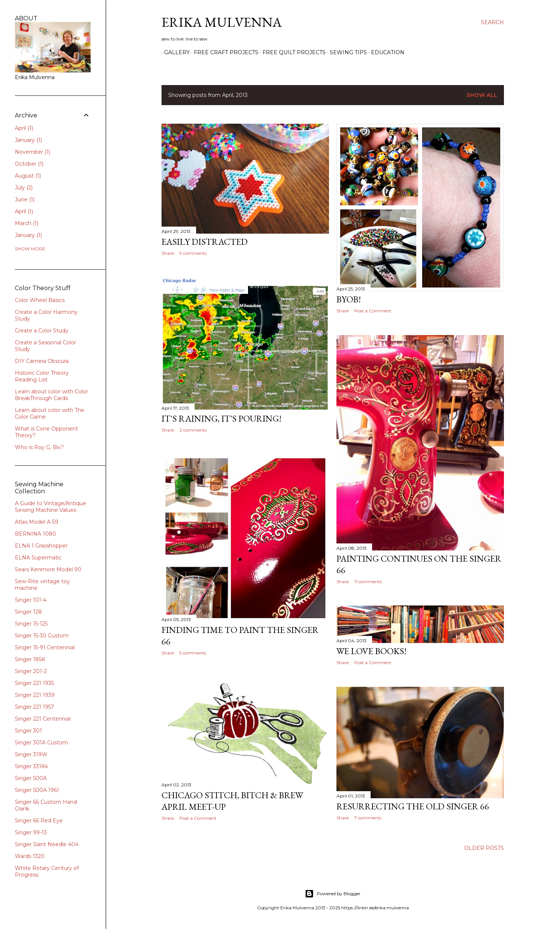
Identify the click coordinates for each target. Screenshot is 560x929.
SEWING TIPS (346, 52)
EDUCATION (385, 52)
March (27, 223)
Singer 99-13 (31, 832)
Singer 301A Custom (41, 743)
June (25, 199)
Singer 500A (31, 778)
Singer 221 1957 (35, 707)
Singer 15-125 (31, 624)
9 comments (193, 253)
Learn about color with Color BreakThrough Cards (51, 395)
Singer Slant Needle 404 (47, 844)
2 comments (193, 430)
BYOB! (349, 299)
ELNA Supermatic (38, 558)
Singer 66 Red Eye (39, 821)
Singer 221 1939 (35, 695)
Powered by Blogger (333, 894)
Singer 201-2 (31, 671)
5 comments (193, 653)
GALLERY (174, 52)
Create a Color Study (42, 331)
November (32, 152)
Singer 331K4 (31, 766)
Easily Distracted (205, 242)
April (24, 128)
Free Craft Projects (224, 52)
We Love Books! (372, 651)
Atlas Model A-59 (37, 522)
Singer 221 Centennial (43, 719)
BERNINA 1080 (35, 534)
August (28, 176)
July (24, 188)
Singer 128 (28, 612)
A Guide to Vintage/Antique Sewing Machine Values (51, 507)
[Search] (492, 22)
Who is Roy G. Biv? (39, 447)
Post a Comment (373, 311)
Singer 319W (31, 754)
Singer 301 (28, 731)
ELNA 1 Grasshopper (41, 546)
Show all (482, 95)
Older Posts (484, 848)
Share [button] (168, 253)
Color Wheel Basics (40, 300)
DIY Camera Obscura (42, 361)
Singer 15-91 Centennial (45, 647)
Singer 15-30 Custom (42, 636)
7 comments (368, 818)
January (28, 140)
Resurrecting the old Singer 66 (413, 806)
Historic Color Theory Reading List (42, 376)
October (29, 164)
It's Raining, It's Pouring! (222, 418)
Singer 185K (30, 659)
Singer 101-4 (31, 600)
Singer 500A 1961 (37, 790)
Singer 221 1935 (34, 683)
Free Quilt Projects (292, 52)
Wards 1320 (30, 856)
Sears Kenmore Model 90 (48, 569)
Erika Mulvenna (222, 22)
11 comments (368, 582)
